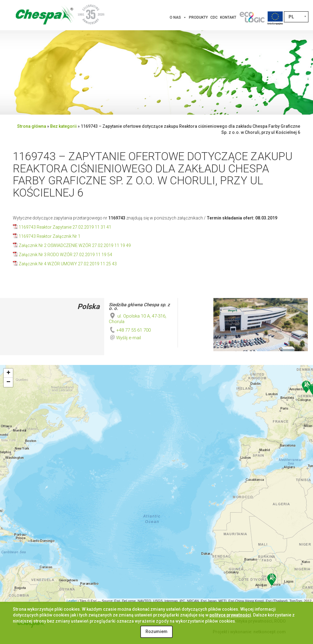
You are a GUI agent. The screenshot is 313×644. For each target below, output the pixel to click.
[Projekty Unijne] (275, 17)
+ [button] (8, 373)
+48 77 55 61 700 (130, 330)
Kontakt (228, 17)
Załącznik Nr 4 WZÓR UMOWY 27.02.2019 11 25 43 (68, 264)
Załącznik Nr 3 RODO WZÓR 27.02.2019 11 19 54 (65, 255)
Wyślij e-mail (129, 338)
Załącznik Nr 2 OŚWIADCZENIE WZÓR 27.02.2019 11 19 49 (75, 245)
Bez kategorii (63, 126)
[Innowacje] (252, 17)
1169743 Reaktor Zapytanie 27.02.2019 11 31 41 (65, 227)
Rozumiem (156, 631)
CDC (214, 17)
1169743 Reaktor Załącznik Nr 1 (50, 236)
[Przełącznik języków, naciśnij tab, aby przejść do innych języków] (296, 17)
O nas (178, 17)
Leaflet (72, 601)
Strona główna (32, 126)
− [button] (8, 382)
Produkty (198, 17)
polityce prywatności (230, 615)
